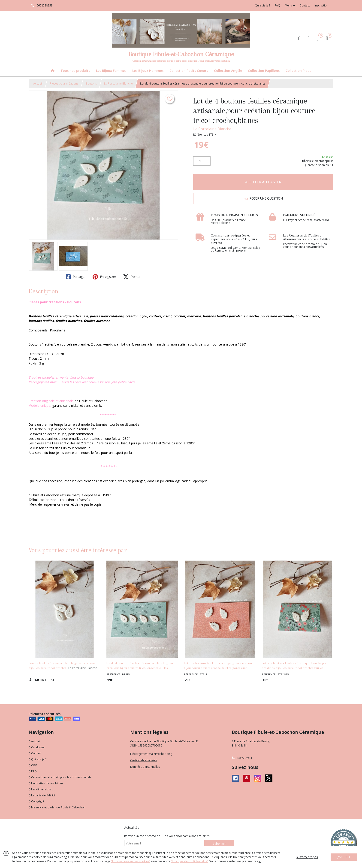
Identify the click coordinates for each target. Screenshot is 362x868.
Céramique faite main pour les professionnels (60, 777)
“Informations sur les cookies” (131, 861)
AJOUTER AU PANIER (263, 182)
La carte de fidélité (42, 795)
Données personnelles (145, 767)
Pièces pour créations (64, 83)
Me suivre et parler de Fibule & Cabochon (57, 807)
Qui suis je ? (38, 759)
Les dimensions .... (42, 789)
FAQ (33, 771)
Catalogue (37, 747)
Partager (76, 277)
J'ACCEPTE (344, 857)
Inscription (321, 5)
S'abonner (219, 844)
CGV (33, 765)
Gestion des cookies (143, 760)
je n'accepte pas (307, 857)
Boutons (91, 83)
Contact (305, 5)
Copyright (36, 801)
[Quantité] (202, 161)
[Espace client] (308, 38)
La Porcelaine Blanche (118, 83)
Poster (132, 277)
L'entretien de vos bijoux (46, 783)
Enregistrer (104, 277)
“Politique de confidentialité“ (190, 861)
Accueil (38, 83)
